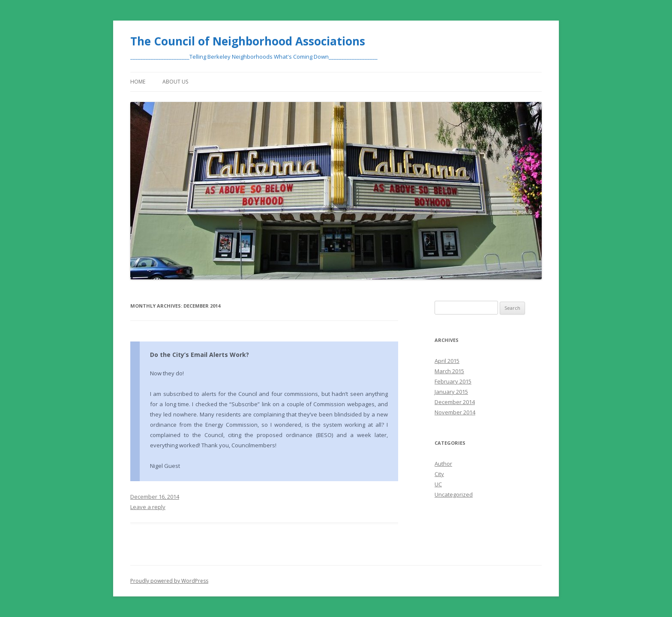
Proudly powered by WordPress (169, 581)
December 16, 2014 (155, 497)
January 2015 (451, 392)
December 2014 (455, 402)
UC (438, 484)
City (439, 474)
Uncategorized (454, 494)
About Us (175, 82)
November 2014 (455, 412)
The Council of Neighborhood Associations (248, 41)
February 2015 (453, 381)
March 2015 (449, 371)
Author (443, 464)
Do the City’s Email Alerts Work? (199, 355)
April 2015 (447, 361)
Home (138, 82)
